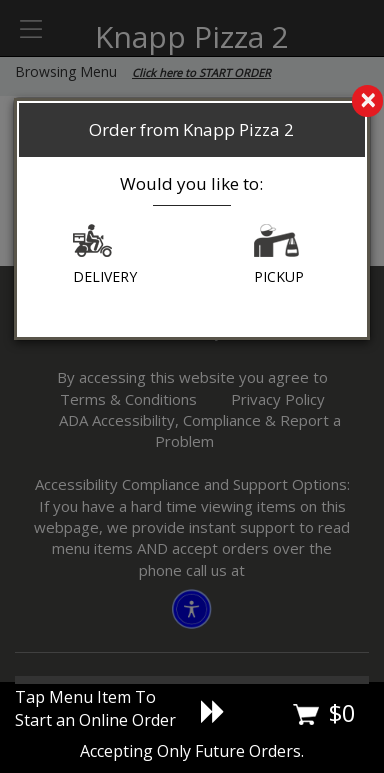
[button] (92, 245)
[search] (191, 102)
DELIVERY (105, 255)
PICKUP (279, 255)
